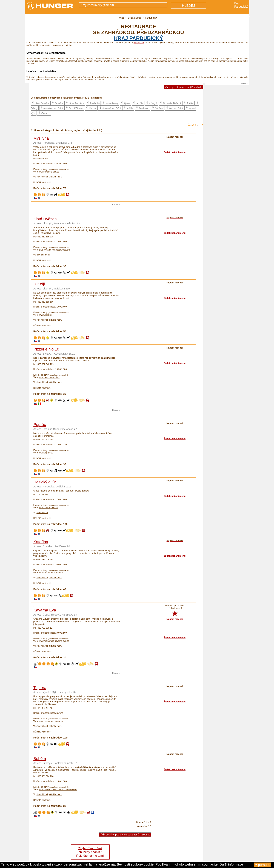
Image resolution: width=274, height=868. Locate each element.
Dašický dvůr (45, 482)
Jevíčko (138, 103)
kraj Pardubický (138, 38)
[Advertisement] (116, 211)
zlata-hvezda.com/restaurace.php (55, 250)
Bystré (125, 103)
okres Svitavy (110, 103)
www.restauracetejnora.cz (51, 721)
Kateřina (41, 542)
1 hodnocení (175, 608)
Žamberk (44, 113)
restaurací (139, 43)
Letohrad (158, 108)
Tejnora (40, 688)
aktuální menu (55, 177)
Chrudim (57, 103)
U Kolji (39, 284)
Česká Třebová (74, 108)
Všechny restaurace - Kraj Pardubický (184, 87)
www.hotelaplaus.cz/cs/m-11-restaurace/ (58, 789)
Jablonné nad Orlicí (110, 108)
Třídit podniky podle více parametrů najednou (125, 835)
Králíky (128, 108)
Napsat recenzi (175, 619)
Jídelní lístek (42, 177)
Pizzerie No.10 (46, 349)
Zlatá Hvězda (45, 219)
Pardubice (93, 103)
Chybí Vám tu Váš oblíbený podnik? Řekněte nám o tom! (90, 852)
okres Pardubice (75, 103)
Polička (188, 103)
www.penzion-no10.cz (49, 377)
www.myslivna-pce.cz (49, 172)
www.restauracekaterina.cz (52, 573)
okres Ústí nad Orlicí (52, 108)
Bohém (40, 759)
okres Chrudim (40, 103)
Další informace (231, 864)
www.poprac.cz (46, 453)
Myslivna (41, 138)
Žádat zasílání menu (175, 152)
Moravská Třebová (170, 103)
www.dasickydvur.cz (48, 508)
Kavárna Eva (45, 610)
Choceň (91, 108)
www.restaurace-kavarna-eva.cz (54, 641)
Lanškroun (142, 108)
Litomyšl (152, 103)
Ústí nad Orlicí (174, 108)
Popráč (40, 425)
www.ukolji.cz (45, 315)
